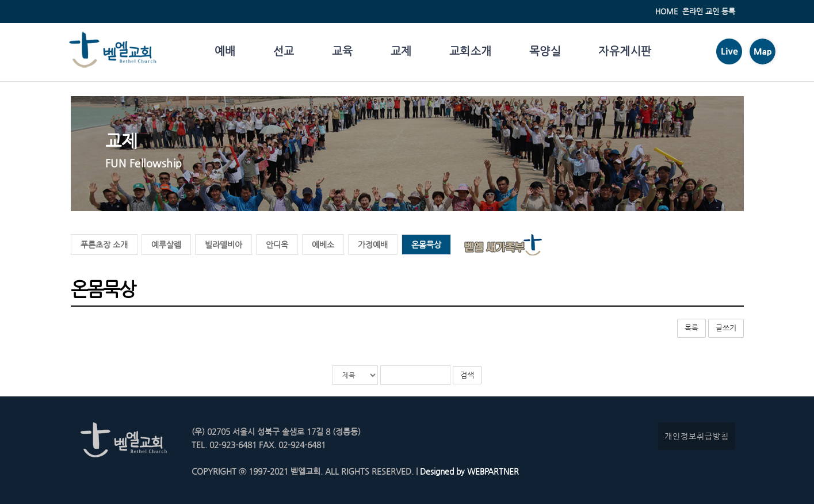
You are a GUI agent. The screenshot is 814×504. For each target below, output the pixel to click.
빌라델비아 (223, 245)
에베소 (323, 245)
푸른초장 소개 (104, 245)
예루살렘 (166, 245)
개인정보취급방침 (697, 436)
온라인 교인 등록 (709, 11)
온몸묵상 (426, 245)
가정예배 (373, 245)
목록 (691, 328)
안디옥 (277, 245)
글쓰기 (726, 328)
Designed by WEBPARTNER (468, 471)
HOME (666, 11)
